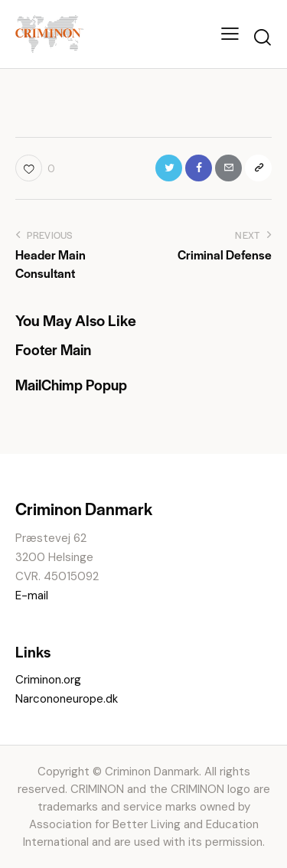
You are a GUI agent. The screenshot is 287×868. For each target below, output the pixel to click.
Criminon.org (48, 680)
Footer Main (53, 350)
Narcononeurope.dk (67, 699)
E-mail (32, 596)
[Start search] (262, 37)
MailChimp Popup (71, 385)
